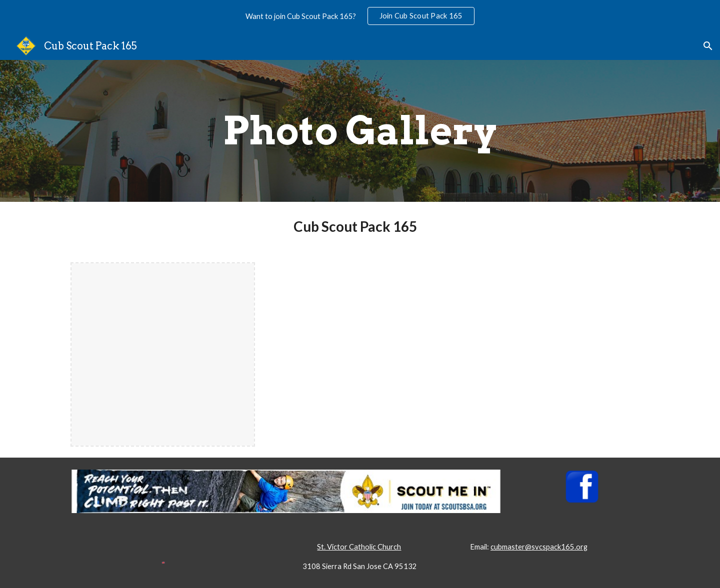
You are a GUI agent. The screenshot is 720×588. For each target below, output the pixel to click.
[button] (708, 46)
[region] (360, 16)
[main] (360, 131)
